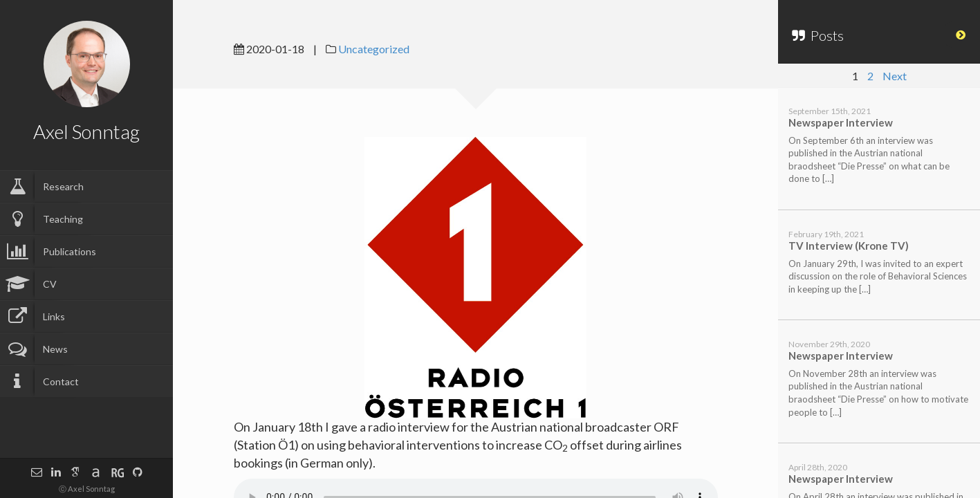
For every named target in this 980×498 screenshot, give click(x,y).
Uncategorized (374, 49)
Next (895, 76)
